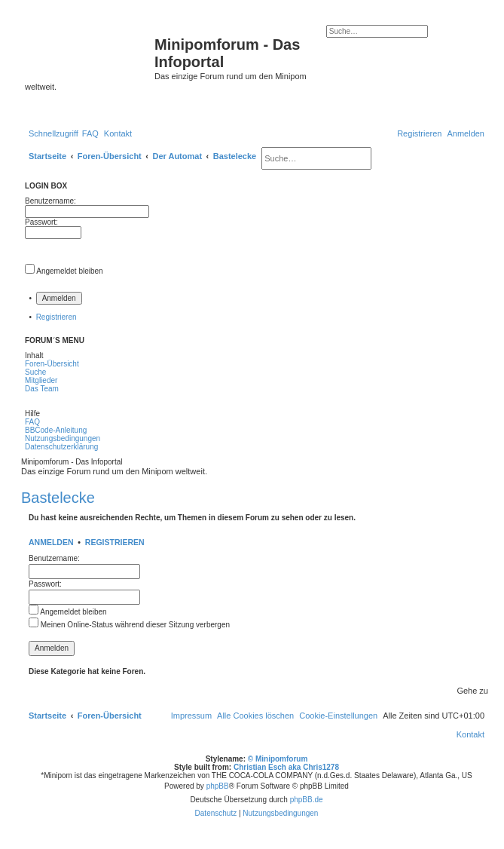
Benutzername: (54, 558)
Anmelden (51, 542)
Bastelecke (58, 498)
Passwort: (45, 584)
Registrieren (57, 317)
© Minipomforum (278, 759)
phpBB (218, 786)
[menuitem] (90, 133)
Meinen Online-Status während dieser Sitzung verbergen (129, 625)
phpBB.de (307, 800)
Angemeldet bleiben (69, 271)
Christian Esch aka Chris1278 (286, 767)
